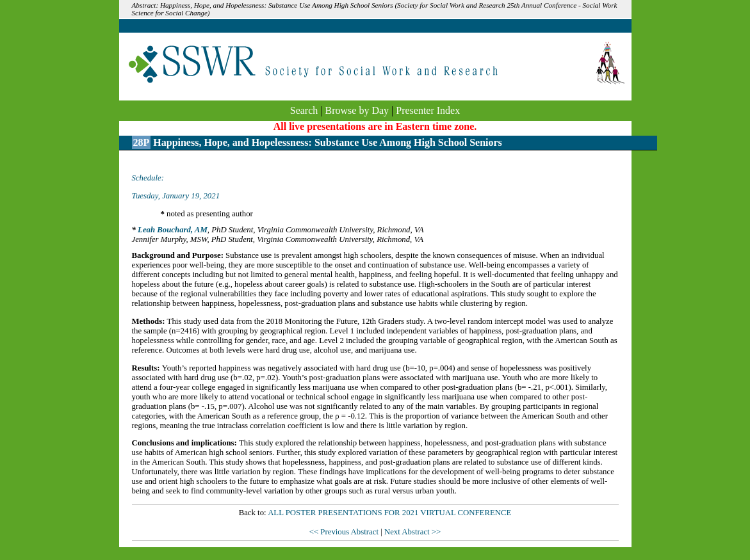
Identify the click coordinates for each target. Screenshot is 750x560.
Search (304, 110)
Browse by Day (357, 110)
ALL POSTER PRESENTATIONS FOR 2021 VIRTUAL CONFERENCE (389, 513)
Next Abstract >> (412, 532)
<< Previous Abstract (345, 532)
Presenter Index (428, 110)
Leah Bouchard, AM (173, 230)
